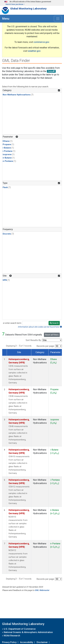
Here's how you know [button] (14, 4)
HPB (5, 280)
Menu (6, 19)
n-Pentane (8, 161)
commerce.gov (41, 42)
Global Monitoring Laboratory (28, 9)
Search (54, 323)
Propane (7, 144)
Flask (5, 187)
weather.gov (34, 51)
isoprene (7, 155)
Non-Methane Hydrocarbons (17, 95)
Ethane (6, 141)
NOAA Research (12, 636)
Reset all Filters (52, 335)
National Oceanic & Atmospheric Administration (28, 632)
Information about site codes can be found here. (40, 327)
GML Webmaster (42, 590)
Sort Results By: (34, 340)
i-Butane (7, 148)
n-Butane (7, 158)
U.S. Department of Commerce (20, 629)
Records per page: (45, 346)
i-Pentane (8, 151)
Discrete (7, 234)
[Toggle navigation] (58, 19)
